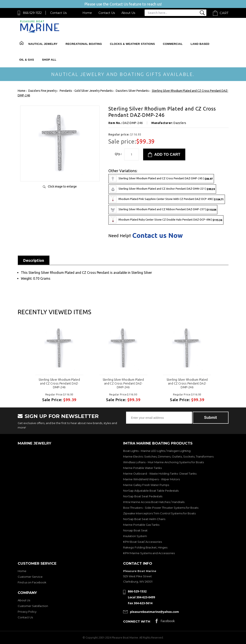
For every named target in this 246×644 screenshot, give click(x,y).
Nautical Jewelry (43, 44)
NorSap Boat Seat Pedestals (143, 496)
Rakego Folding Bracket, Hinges (145, 547)
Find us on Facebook (32, 582)
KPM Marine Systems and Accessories (149, 553)
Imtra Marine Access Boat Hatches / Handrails (154, 502)
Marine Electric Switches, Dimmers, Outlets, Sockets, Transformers (168, 456)
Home (87, 13)
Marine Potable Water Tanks (142, 468)
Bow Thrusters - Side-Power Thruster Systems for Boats (161, 508)
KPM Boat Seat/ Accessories (142, 542)
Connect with (137, 621)
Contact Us (58, 13)
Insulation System (135, 536)
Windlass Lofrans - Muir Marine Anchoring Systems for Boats (163, 462)
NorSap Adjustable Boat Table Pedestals (151, 491)
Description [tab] (34, 260)
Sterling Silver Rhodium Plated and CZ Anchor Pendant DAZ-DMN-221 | (162, 189)
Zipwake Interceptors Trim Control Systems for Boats (159, 513)
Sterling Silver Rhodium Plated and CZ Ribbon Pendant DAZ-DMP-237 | (163, 210)
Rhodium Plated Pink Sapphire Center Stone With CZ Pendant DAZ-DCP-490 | (167, 199)
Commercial (173, 44)
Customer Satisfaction (33, 606)
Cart (224, 13)
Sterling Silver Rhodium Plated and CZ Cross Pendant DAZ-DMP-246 (59, 383)
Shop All (49, 60)
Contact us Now (157, 235)
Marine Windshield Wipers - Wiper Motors (151, 479)
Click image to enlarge (62, 186)
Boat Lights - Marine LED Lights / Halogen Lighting (157, 451)
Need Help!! (120, 236)
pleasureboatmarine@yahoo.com (155, 612)
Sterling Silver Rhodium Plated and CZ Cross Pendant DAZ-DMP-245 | (161, 179)
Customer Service (30, 577)
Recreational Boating (84, 44)
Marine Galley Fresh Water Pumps (146, 485)
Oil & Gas (27, 60)
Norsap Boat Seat (135, 530)
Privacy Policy (27, 612)
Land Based (200, 44)
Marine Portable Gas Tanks (141, 525)
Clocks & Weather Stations (132, 44)
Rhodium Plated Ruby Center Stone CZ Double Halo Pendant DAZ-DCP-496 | (166, 220)
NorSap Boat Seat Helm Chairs (144, 519)
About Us (128, 13)
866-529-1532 (32, 13)
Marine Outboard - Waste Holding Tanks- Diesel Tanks (160, 474)
